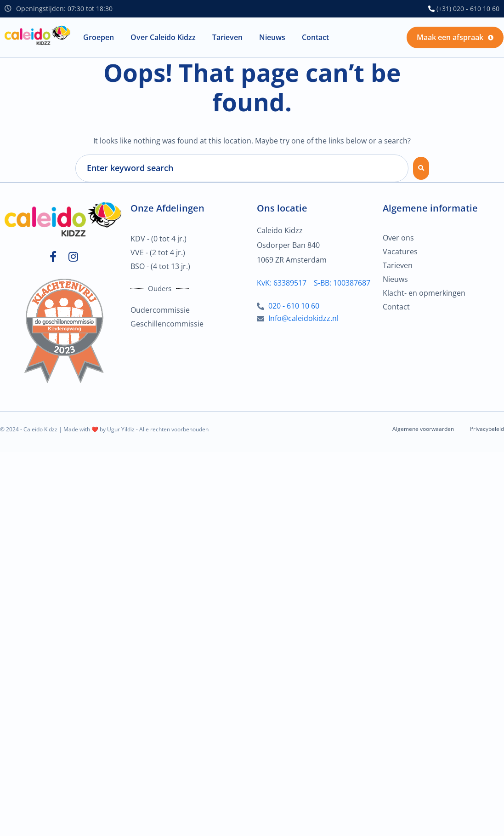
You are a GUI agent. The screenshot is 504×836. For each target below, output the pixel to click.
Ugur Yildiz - (123, 429)
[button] (99, 37)
